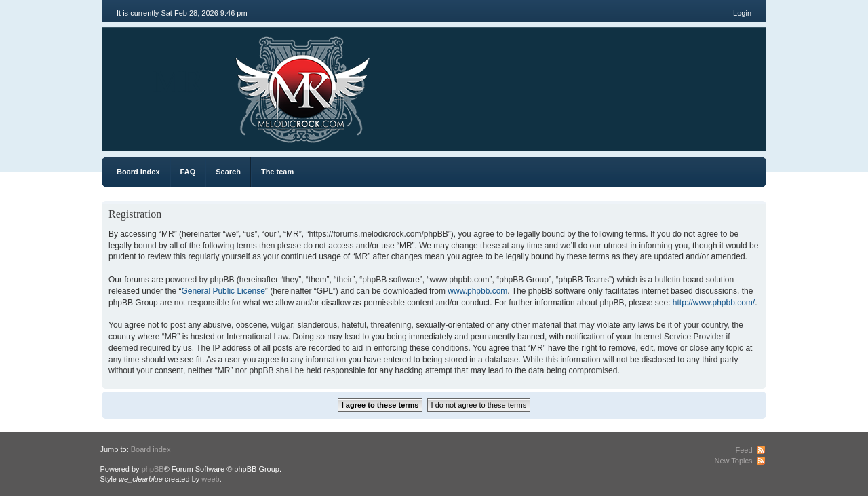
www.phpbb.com (477, 291)
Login (742, 13)
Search (228, 172)
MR (178, 81)
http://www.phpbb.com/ (714, 303)
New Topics (733, 461)
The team (277, 172)
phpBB (153, 469)
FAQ (188, 172)
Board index (138, 172)
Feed (744, 450)
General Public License (223, 291)
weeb (210, 479)
